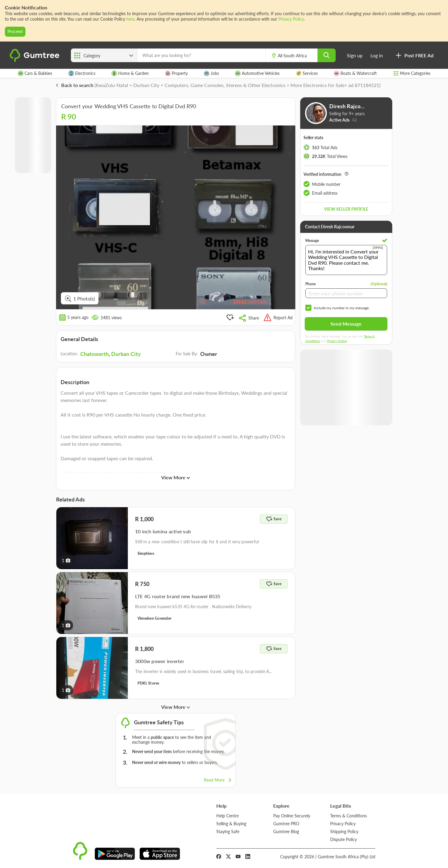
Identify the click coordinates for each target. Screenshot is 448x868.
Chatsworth (95, 354)
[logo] (35, 60)
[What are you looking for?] (201, 55)
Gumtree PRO (286, 823)
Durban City (126, 354)
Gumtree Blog (286, 831)
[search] (327, 55)
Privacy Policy (291, 19)
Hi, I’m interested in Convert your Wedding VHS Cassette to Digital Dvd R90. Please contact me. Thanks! (346, 260)
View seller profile (346, 209)
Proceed (15, 31)
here (130, 19)
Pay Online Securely (292, 815)
